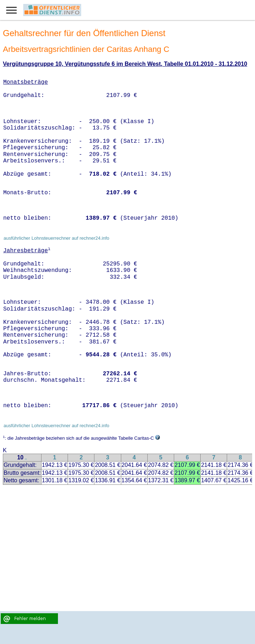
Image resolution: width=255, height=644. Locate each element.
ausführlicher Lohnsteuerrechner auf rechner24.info (57, 238)
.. (26, 458)
